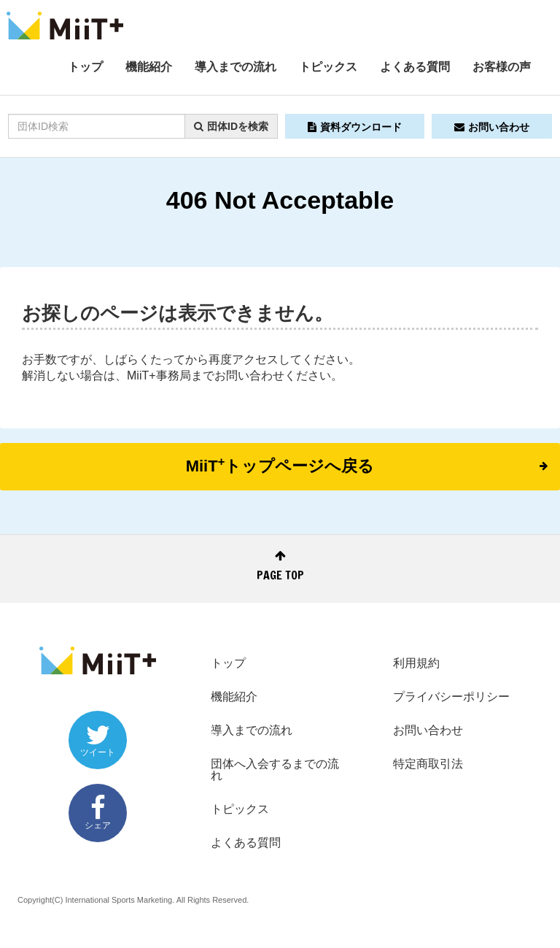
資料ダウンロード (355, 127)
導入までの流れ (236, 67)
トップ (85, 67)
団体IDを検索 (231, 126)
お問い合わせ (492, 127)
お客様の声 (502, 67)
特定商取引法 (428, 764)
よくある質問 (415, 67)
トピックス (328, 67)
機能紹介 (149, 67)
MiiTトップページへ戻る (367, 465)
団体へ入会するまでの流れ (275, 770)
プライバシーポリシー (451, 697)
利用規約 (416, 663)
